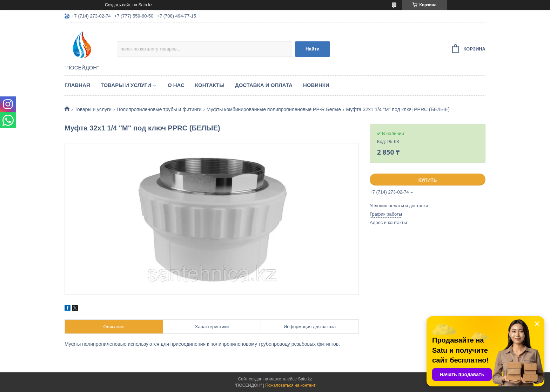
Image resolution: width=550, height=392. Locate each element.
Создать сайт (118, 5)
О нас (176, 85)
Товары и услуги (126, 85)
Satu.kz (305, 379)
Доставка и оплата (264, 85)
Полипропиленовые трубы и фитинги (159, 109)
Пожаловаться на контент (290, 385)
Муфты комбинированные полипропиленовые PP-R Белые (274, 109)
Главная (77, 85)
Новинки (316, 85)
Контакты (210, 85)
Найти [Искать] (313, 49)
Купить (428, 180)
